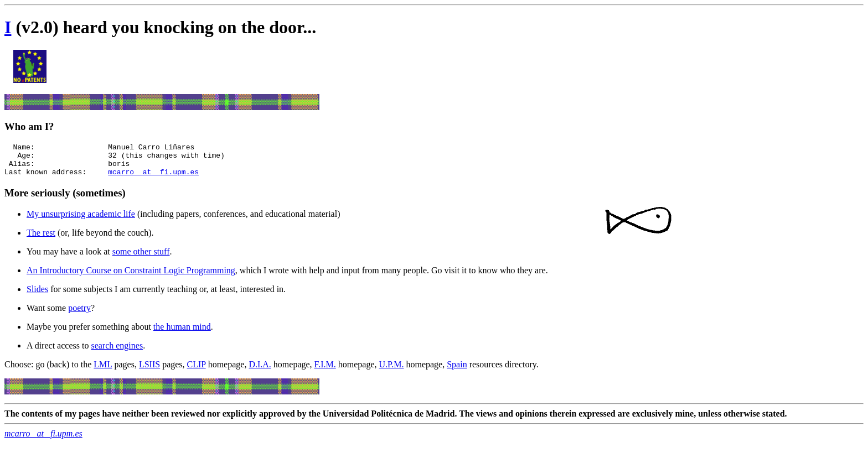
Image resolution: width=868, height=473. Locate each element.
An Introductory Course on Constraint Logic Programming (131, 277)
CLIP (197, 371)
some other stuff (141, 258)
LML (103, 371)
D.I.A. (260, 371)
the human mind (182, 333)
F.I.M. (325, 371)
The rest (41, 239)
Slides (37, 296)
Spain (457, 371)
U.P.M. (392, 371)
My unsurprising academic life (81, 220)
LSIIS (149, 371)
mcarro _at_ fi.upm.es (153, 178)
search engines (117, 352)
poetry (79, 315)
